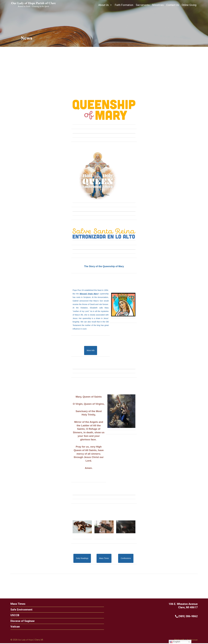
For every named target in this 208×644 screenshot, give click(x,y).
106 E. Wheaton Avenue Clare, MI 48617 (187, 606)
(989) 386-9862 (191, 616)
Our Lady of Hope (27, 640)
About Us (105, 5)
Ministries (158, 5)
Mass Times (14, 604)
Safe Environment (17, 610)
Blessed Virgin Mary (89, 294)
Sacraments (143, 5)
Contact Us (173, 5)
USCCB (10, 615)
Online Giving (189, 5)
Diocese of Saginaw (18, 621)
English (175, 642)
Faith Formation (124, 5)
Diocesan (193, 640)
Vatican (11, 627)
